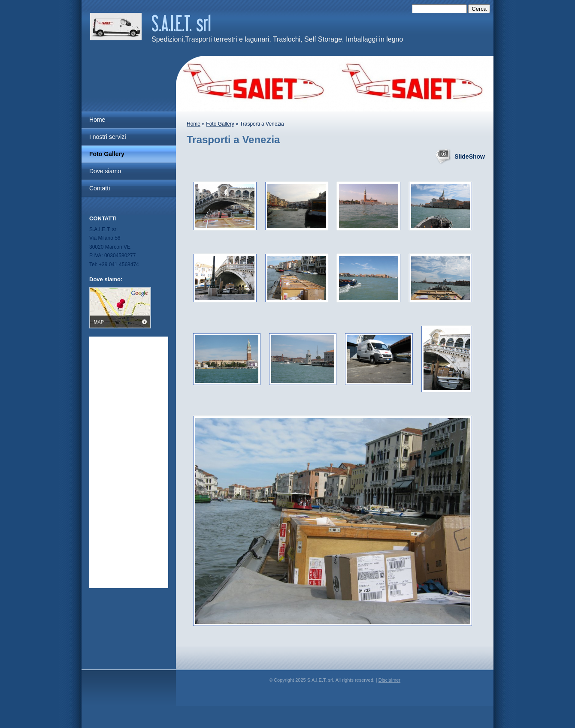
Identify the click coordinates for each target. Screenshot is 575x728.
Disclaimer (389, 680)
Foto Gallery (220, 124)
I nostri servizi (108, 137)
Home (194, 124)
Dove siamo (105, 171)
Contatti (100, 188)
